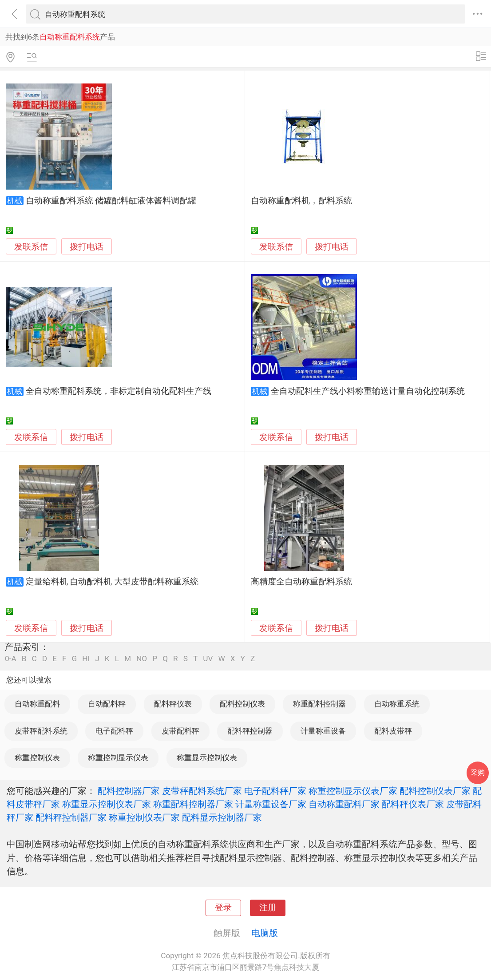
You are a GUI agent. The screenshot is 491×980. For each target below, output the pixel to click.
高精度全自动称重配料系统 (301, 582)
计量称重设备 (323, 731)
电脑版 (265, 933)
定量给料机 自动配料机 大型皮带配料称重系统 (112, 582)
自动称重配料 (37, 704)
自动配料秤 (107, 704)
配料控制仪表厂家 (435, 791)
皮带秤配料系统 (41, 731)
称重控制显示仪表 (118, 758)
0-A (11, 659)
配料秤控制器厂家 (71, 817)
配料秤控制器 (250, 731)
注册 (268, 908)
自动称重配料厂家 (344, 804)
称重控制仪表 (37, 758)
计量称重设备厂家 (271, 804)
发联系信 (31, 247)
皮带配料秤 (180, 731)
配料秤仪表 (173, 704)
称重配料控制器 (319, 704)
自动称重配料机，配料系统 (301, 201)
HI (86, 659)
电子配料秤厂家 (275, 791)
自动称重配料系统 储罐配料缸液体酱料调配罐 (111, 201)
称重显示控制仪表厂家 (107, 804)
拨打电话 (87, 247)
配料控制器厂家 (129, 791)
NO (142, 659)
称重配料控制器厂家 (193, 804)
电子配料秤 (114, 731)
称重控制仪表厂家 (144, 817)
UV (208, 659)
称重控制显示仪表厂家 (353, 791)
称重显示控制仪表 (207, 758)
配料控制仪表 (242, 704)
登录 (223, 908)
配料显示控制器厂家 (222, 817)
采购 (478, 772)
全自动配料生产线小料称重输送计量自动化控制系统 (368, 391)
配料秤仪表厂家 (413, 804)
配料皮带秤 (393, 731)
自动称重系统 (397, 704)
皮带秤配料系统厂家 (202, 791)
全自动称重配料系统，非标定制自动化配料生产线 (119, 391)
